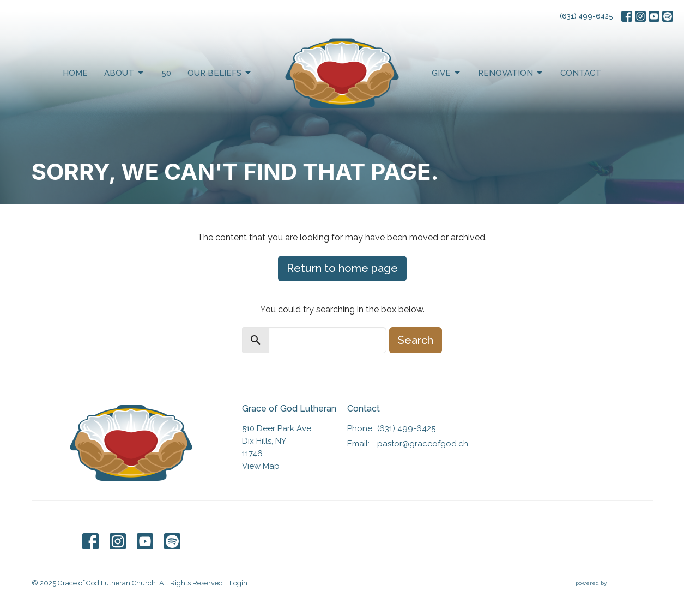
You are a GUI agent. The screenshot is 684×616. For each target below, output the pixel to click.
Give (447, 73)
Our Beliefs (220, 73)
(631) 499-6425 (586, 16)
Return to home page (342, 268)
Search (416, 340)
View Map (261, 466)
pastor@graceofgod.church (427, 444)
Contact (581, 73)
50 (166, 73)
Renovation (511, 73)
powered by (614, 583)
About (125, 73)
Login (238, 583)
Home (75, 73)
